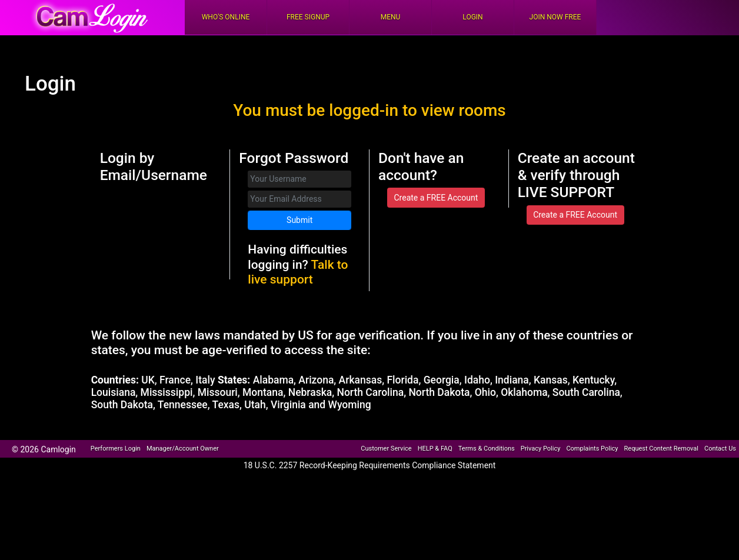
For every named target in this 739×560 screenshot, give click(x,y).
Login (472, 17)
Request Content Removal (661, 449)
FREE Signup (308, 17)
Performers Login (116, 449)
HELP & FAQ (435, 449)
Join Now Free (555, 17)
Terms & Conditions (487, 449)
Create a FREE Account (436, 198)
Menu (391, 17)
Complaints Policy (592, 449)
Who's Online (226, 17)
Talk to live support (298, 272)
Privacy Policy (541, 449)
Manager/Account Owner (183, 449)
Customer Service (386, 449)
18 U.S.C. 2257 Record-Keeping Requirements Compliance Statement (370, 465)
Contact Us (720, 449)
